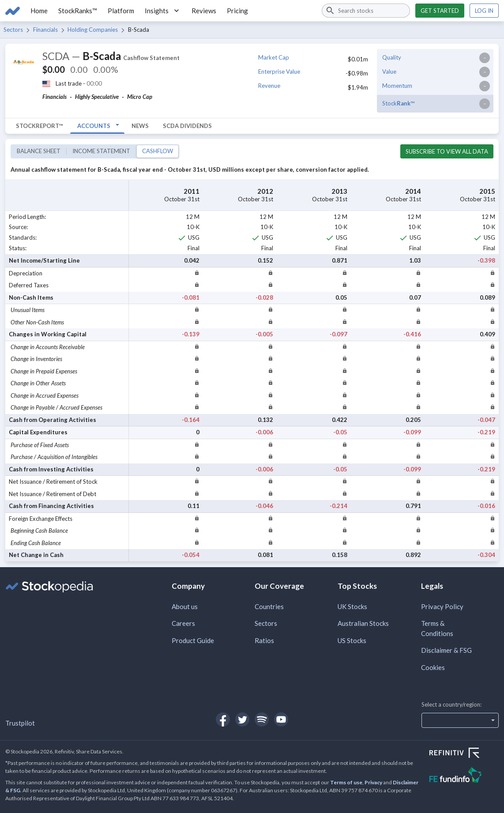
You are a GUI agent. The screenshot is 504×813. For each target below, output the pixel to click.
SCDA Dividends (187, 126)
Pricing (237, 11)
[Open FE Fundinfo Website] (464, 776)
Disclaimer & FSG (446, 650)
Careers (183, 623)
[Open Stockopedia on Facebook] (223, 719)
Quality (392, 57)
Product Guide (193, 640)
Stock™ (398, 103)
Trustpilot (20, 723)
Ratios (264, 640)
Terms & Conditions (437, 628)
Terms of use (346, 782)
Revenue (269, 86)
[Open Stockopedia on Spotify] (262, 719)
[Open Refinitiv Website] (464, 754)
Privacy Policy (442, 606)
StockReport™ (39, 126)
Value (389, 72)
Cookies (433, 667)
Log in (484, 11)
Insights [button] (163, 11)
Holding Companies (93, 30)
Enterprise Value (279, 72)
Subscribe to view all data (447, 151)
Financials (45, 30)
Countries (269, 606)
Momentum (397, 86)
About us (185, 606)
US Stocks (352, 640)
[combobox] (366, 11)
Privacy (373, 782)
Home (39, 11)
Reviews (204, 11)
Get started (440, 11)
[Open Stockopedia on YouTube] (281, 719)
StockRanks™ (78, 11)
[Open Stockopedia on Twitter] (242, 719)
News (140, 126)
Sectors (13, 30)
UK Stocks (352, 606)
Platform (121, 11)
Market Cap (274, 57)
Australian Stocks (363, 623)
